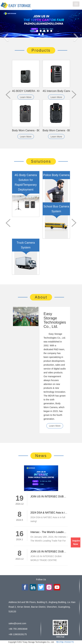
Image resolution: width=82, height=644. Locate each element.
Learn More (26, 97)
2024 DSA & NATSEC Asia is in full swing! (54, 513)
